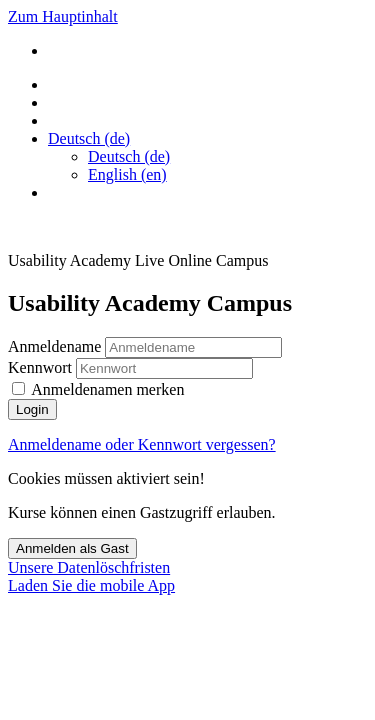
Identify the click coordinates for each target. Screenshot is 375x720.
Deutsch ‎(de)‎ (129, 156)
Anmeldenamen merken (107, 389)
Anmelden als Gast (72, 548)
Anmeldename (56, 346)
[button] (89, 138)
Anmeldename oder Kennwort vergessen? (142, 444)
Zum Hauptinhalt (63, 16)
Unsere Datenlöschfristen (89, 567)
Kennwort (40, 367)
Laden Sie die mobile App (91, 585)
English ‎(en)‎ (127, 174)
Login (32, 409)
